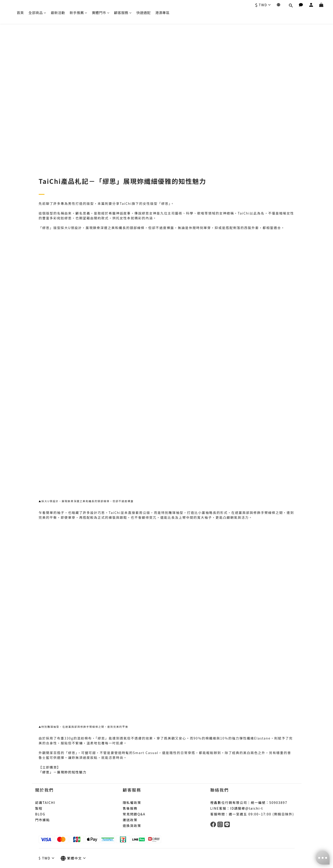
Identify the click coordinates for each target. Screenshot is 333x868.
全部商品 (37, 13)
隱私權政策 (132, 802)
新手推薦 (78, 13)
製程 (39, 808)
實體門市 (101, 13)
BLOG (40, 814)
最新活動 (58, 13)
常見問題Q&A (134, 814)
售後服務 (130, 808)
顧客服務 (123, 13)
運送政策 (130, 820)
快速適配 (144, 13)
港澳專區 (162, 13)
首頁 (20, 13)
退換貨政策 (132, 826)
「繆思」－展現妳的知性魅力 (63, 772)
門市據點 (43, 820)
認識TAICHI (45, 802)
